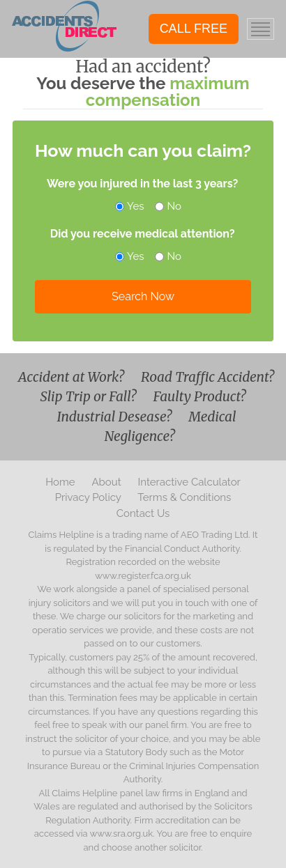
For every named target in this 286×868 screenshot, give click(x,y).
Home (61, 482)
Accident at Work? (73, 377)
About (107, 482)
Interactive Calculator (189, 482)
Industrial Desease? (115, 417)
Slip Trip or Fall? (90, 396)
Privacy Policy (90, 497)
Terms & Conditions (184, 497)
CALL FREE (194, 29)
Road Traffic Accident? (208, 377)
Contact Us (143, 513)
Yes (130, 206)
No (169, 206)
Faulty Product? (200, 396)
